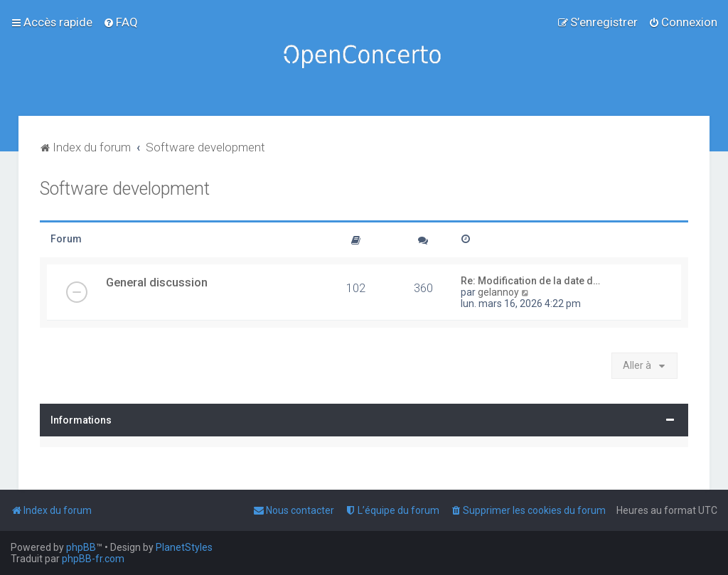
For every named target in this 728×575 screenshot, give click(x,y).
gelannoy (498, 292)
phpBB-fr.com (93, 559)
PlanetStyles (184, 547)
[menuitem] (121, 22)
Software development (125, 189)
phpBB (81, 547)
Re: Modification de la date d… (530, 281)
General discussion (157, 282)
